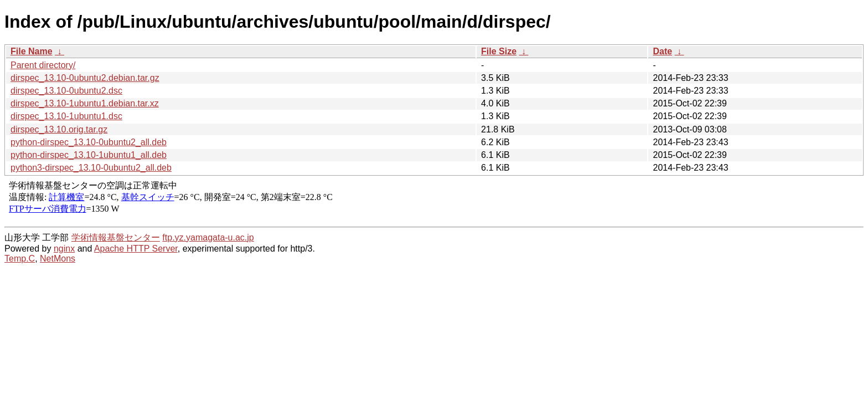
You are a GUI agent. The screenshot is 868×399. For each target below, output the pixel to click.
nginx (64, 249)
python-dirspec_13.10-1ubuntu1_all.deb (89, 155)
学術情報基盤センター (116, 237)
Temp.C (20, 259)
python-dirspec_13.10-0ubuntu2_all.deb (89, 142)
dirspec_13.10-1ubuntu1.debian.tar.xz (85, 103)
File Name (32, 51)
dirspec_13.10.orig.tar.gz (59, 129)
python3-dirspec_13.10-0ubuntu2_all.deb (91, 168)
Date (662, 51)
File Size (499, 51)
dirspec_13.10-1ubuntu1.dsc (66, 116)
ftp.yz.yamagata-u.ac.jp (208, 237)
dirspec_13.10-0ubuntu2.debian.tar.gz (85, 78)
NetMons (58, 259)
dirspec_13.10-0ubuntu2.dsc (66, 91)
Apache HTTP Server (136, 249)
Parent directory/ (43, 65)
